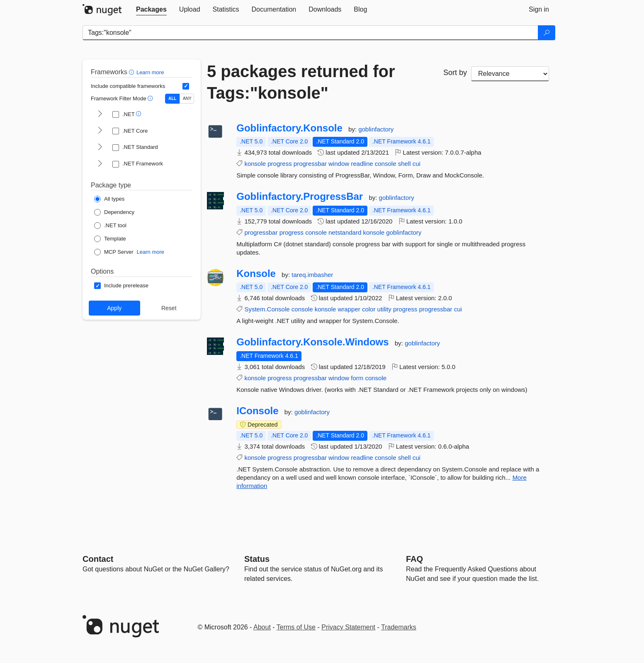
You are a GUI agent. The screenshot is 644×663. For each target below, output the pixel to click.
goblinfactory (376, 129)
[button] (132, 72)
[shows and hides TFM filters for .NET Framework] (100, 164)
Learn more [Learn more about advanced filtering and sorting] (150, 72)
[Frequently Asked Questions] (414, 559)
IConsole (257, 411)
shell (405, 164)
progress (279, 164)
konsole (255, 164)
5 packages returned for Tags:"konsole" (301, 82)
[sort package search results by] (510, 74)
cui (417, 164)
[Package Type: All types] (109, 199)
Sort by (455, 73)
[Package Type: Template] (110, 239)
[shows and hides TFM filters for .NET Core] (100, 131)
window (339, 164)
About (262, 627)
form (357, 378)
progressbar (310, 164)
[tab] (151, 10)
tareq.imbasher (312, 275)
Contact (98, 559)
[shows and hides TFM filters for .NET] (100, 114)
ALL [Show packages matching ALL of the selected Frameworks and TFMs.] (172, 98)
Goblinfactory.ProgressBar (300, 197)
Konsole (256, 274)
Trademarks (399, 627)
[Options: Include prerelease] (121, 286)
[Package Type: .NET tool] (110, 226)
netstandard (345, 232)
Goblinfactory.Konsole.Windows (312, 342)
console (386, 164)
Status (257, 559)
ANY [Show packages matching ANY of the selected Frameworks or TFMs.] (187, 98)
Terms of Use (296, 627)
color (369, 309)
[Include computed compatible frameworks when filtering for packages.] (186, 86)
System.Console (267, 309)
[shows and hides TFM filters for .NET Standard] (100, 148)
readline (362, 164)
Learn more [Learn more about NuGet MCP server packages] (151, 252)
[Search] (547, 33)
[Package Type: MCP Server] (114, 252)
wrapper (349, 309)
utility (384, 309)
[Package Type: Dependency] (114, 212)
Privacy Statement (348, 627)
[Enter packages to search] (310, 33)
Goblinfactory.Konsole (289, 128)
